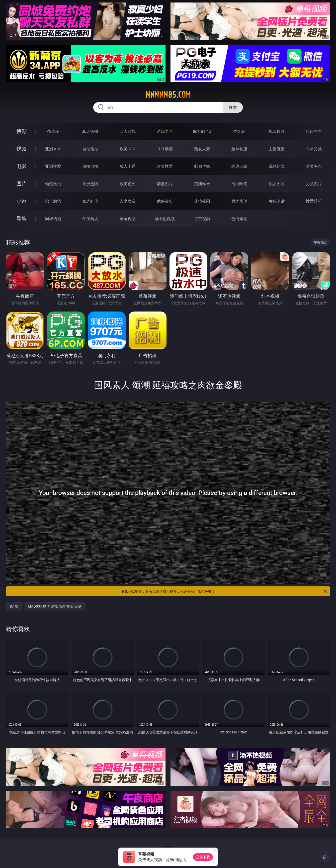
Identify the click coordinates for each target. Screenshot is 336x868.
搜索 (233, 107)
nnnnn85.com (168, 95)
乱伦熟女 (277, 166)
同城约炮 (53, 219)
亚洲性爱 (53, 166)
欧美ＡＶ (128, 149)
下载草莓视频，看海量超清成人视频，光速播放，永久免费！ (224, 591)
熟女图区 (277, 184)
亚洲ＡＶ (53, 149)
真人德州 (90, 131)
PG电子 (53, 131)
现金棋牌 (277, 131)
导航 (21, 218)
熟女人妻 (202, 149)
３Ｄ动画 (165, 149)
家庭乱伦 (90, 201)
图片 (21, 184)
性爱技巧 (314, 201)
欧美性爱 (165, 166)
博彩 (21, 131)
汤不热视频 (165, 219)
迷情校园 (202, 201)
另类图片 (314, 184)
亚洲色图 (90, 184)
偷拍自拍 (90, 166)
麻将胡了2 (202, 131)
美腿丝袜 (202, 184)
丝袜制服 (239, 149)
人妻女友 (128, 201)
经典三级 (239, 166)
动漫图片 (165, 184)
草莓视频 (128, 219)
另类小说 (239, 201)
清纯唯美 (239, 184)
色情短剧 (239, 219)
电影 (21, 166)
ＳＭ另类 (314, 149)
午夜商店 (90, 219)
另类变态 (314, 166)
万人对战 (128, 131)
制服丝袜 (202, 166)
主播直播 (277, 149)
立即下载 (203, 857)
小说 (21, 201)
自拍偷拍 (90, 149)
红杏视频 (202, 219)
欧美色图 (128, 184)
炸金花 (239, 131)
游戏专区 (165, 131)
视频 (21, 149)
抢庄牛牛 (314, 131)
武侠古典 (165, 201)
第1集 (14, 606)
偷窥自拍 (53, 184)
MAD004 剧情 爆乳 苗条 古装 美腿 (55, 606)
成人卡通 (128, 166)
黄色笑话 (277, 201)
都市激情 (53, 201)
